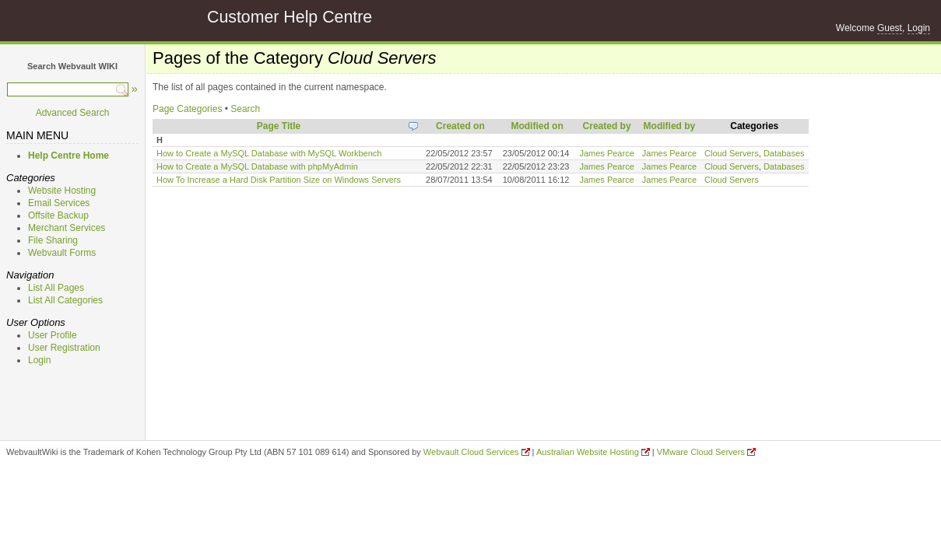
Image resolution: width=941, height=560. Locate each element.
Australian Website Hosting (588, 452)
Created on (460, 126)
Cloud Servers (732, 153)
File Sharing (53, 240)
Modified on (537, 126)
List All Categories (65, 300)
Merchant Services (67, 228)
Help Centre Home (68, 156)
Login (919, 28)
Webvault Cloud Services (471, 452)
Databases (784, 153)
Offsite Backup (58, 215)
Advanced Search (73, 113)
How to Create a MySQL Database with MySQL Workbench (269, 153)
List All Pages (56, 288)
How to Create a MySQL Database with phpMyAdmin (257, 166)
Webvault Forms (62, 253)
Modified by (670, 126)
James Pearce (606, 153)
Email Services (59, 203)
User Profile (53, 335)
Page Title (279, 126)
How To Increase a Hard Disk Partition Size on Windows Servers (279, 180)
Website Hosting (62, 191)
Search (245, 109)
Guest (890, 28)
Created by (607, 126)
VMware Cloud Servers (701, 452)
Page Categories (187, 109)
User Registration (64, 348)
